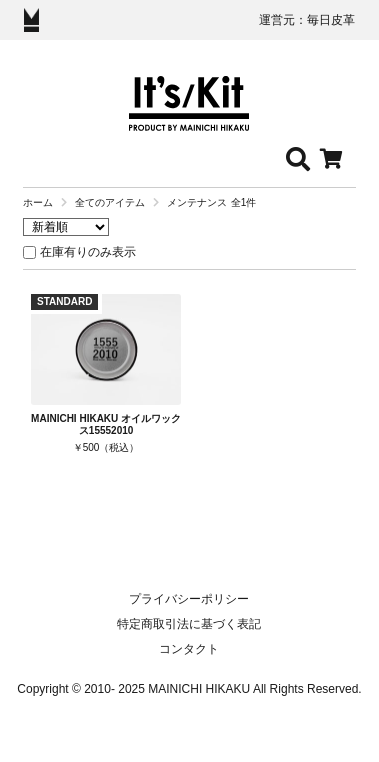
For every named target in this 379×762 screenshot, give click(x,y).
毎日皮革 (331, 20)
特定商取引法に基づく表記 (189, 624)
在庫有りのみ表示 (88, 252)
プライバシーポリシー (189, 599)
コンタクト (189, 649)
